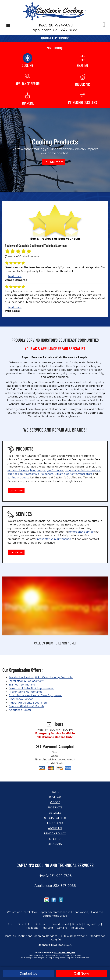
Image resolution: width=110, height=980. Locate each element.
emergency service (81, 532)
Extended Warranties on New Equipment (35, 695)
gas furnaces (55, 470)
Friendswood (60, 924)
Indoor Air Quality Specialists (28, 703)
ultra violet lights (66, 474)
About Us (55, 828)
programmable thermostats (83, 470)
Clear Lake (24, 924)
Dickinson (41, 924)
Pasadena (32, 928)
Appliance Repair (20, 710)
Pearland (47, 928)
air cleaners (46, 474)
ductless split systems (22, 474)
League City (92, 924)
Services (55, 813)
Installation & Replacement (26, 681)
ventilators (85, 474)
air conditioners (18, 470)
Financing (55, 823)
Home (55, 792)
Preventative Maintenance (26, 692)
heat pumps (38, 470)
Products (55, 808)
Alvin (11, 924)
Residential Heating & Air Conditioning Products (41, 677)
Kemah (77, 924)
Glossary (55, 844)
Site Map (55, 839)
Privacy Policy (55, 834)
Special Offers (55, 818)
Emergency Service (21, 699)
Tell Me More (54, 162)
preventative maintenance (54, 539)
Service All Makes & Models (27, 706)
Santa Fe (62, 928)
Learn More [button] (16, 491)
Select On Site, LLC (64, 953)
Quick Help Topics (55, 38)
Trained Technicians (22, 685)
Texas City (78, 928)
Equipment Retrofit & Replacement (31, 688)
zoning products (18, 478)
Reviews (55, 797)
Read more (15, 276)
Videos (55, 802)
